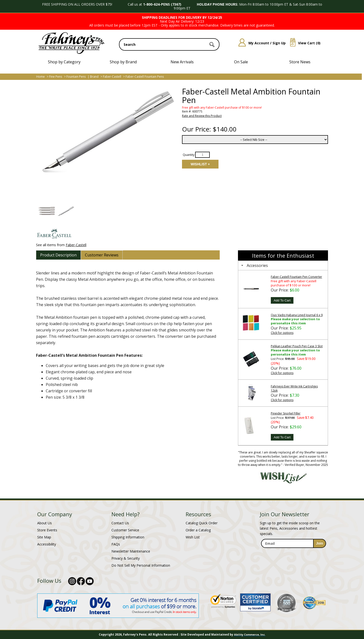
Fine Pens (56, 77)
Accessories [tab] (254, 265)
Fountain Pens (76, 77)
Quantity (189, 155)
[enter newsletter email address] (293, 543)
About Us (45, 523)
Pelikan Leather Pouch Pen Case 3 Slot (297, 346)
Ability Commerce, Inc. (250, 634)
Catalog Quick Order (202, 523)
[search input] (169, 44)
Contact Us (120, 523)
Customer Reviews (102, 255)
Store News (300, 62)
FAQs (116, 544)
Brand (94, 77)
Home (41, 77)
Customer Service (125, 530)
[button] (46, 211)
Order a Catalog (198, 530)
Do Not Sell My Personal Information (141, 565)
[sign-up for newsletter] (320, 543)
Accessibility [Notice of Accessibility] (47, 544)
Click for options (282, 333)
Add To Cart (282, 300)
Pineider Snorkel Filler (286, 413)
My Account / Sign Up (260, 43)
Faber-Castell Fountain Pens (145, 77)
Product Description (58, 255)
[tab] (58, 255)
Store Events (47, 530)
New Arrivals (182, 62)
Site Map (44, 537)
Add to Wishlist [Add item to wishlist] (200, 164)
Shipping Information (128, 537)
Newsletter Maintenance (131, 551)
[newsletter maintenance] (293, 553)
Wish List (193, 537)
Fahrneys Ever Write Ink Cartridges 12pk (294, 388)
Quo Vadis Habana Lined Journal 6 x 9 (297, 315)
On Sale (241, 62)
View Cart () (303, 43)
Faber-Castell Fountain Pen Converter (296, 277)
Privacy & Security (126, 558)
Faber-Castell (112, 77)
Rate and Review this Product (202, 116)
